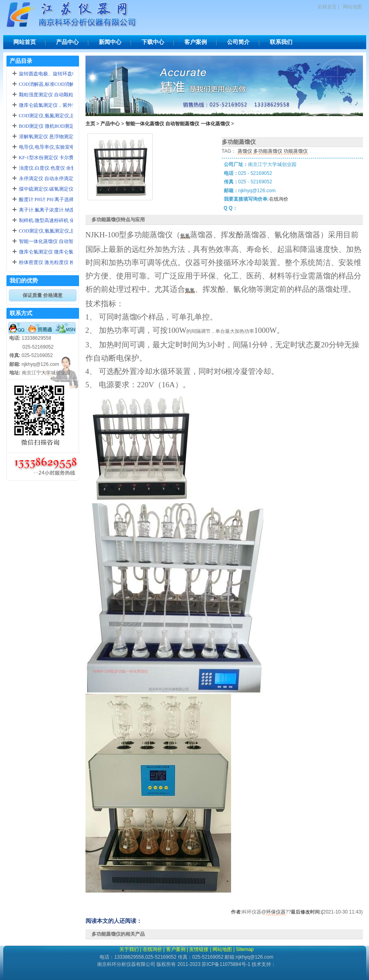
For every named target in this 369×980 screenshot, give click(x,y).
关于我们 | (130, 949)
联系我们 (281, 42)
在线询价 (279, 199)
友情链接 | (200, 949)
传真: (15, 355)
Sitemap (245, 949)
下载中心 (153, 42)
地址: (15, 373)
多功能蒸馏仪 (268, 151)
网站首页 (25, 42)
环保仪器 (276, 912)
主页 (90, 124)
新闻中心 (110, 42)
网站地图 (352, 7)
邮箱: (15, 364)
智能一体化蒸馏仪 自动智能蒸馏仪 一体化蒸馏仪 (178, 124)
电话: (15, 338)
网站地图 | (223, 949)
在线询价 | (154, 949)
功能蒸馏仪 (296, 151)
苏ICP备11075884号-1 (226, 964)
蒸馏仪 (245, 151)
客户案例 (196, 42)
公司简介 (238, 42)
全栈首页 (327, 7)
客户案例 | (177, 949)
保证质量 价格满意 (43, 295)
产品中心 (67, 42)
